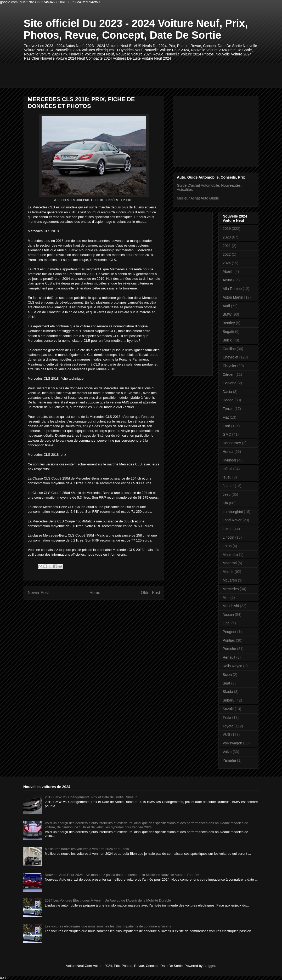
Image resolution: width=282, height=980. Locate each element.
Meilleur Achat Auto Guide (198, 198)
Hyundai (229, 460)
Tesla (227, 717)
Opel (227, 623)
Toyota (228, 726)
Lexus (227, 529)
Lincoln (228, 537)
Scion (227, 675)
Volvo (227, 752)
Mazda (228, 572)
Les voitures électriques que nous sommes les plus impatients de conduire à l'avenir (108, 926)
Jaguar (228, 486)
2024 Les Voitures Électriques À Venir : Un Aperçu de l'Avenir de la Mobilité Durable (108, 900)
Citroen (229, 374)
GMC (227, 434)
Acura (227, 280)
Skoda (228, 692)
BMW (227, 314)
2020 (227, 237)
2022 (227, 254)
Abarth (228, 271)
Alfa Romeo (232, 289)
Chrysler (229, 366)
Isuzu (227, 477)
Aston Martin (233, 297)
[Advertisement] (119, 75)
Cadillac (229, 349)
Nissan (228, 614)
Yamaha (229, 760)
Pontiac (229, 640)
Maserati (230, 563)
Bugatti (228, 332)
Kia (225, 503)
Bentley (229, 323)
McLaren (230, 580)
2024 (227, 263)
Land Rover (232, 520)
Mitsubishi (231, 606)
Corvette (230, 383)
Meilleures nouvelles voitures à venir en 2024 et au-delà (87, 849)
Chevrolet (230, 357)
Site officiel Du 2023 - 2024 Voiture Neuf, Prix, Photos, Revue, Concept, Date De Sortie (136, 29)
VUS (226, 734)
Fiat (226, 417)
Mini (226, 597)
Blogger (209, 966)
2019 (227, 229)
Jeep (227, 494)
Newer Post (38, 593)
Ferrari (228, 409)
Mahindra (230, 555)
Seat (226, 683)
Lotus (227, 546)
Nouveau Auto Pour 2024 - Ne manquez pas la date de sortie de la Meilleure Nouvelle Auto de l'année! (122, 875)
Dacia (227, 392)
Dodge (228, 400)
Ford (226, 426)
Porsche (229, 649)
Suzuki (228, 709)
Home (95, 593)
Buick (227, 340)
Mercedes (231, 589)
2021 (227, 246)
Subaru (229, 700)
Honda (228, 452)
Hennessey (232, 443)
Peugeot (229, 632)
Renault (229, 657)
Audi (226, 306)
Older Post (150, 593)
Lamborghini (233, 512)
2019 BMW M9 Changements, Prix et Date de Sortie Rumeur (91, 797)
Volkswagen (232, 743)
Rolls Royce (232, 666)
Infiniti (227, 469)
